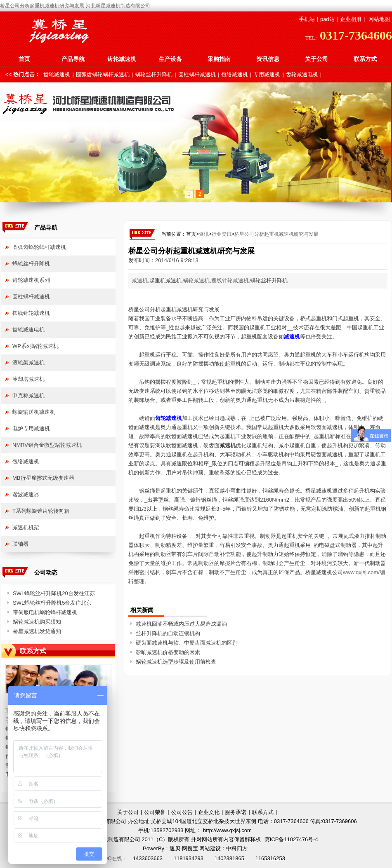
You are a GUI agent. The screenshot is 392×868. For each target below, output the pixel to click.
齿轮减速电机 (302, 74)
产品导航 (73, 59)
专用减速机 (267, 74)
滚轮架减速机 (28, 362)
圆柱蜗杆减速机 (197, 74)
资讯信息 (268, 59)
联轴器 (20, 544)
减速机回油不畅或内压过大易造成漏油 (181, 624)
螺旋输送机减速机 (34, 412)
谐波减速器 (26, 494)
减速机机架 (26, 527)
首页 (24, 59)
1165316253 (270, 858)
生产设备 (170, 59)
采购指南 (219, 59)
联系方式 (365, 59)
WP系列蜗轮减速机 (35, 346)
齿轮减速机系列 (31, 280)
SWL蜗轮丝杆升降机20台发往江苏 (54, 593)
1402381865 (229, 858)
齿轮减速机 (122, 59)
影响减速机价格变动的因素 (168, 652)
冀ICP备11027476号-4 (291, 839)
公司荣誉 (155, 812)
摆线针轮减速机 (230, 280)
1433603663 (148, 858)
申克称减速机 (28, 395)
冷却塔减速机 (28, 379)
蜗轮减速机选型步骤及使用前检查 (176, 662)
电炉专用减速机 (31, 428)
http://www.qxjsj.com (227, 830)
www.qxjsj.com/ (361, 572)
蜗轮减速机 (196, 280)
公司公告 (182, 812)
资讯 (204, 234)
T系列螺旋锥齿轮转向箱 (41, 511)
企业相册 (351, 19)
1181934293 (189, 858)
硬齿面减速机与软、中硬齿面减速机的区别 (187, 643)
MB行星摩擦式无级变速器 (43, 478)
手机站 (307, 19)
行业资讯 (222, 234)
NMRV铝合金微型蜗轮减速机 (47, 445)
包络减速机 (235, 74)
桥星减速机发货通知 (37, 631)
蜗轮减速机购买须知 (37, 622)
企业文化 (209, 812)
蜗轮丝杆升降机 (154, 74)
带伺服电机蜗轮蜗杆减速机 (45, 612)
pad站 (327, 19)
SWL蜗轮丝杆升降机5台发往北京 (52, 603)
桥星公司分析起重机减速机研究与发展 (276, 234)
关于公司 (316, 59)
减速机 (140, 280)
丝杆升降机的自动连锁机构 (168, 633)
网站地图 (379, 19)
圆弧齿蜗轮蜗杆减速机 (103, 74)
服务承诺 (236, 812)
